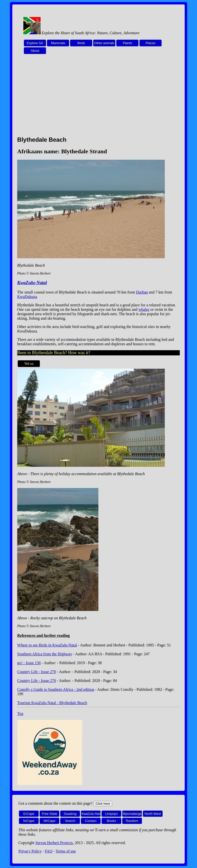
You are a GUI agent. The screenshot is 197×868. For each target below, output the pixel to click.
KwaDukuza (27, 297)
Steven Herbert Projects (54, 843)
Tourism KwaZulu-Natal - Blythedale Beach (52, 703)
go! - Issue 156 (29, 663)
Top (20, 714)
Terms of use (66, 851)
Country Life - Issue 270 (37, 672)
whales (144, 309)
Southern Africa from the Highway (45, 654)
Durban (142, 292)
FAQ (49, 851)
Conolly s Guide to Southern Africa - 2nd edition (56, 689)
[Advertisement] (98, 98)
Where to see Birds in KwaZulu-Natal (47, 645)
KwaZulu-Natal (32, 283)
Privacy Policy (30, 851)
